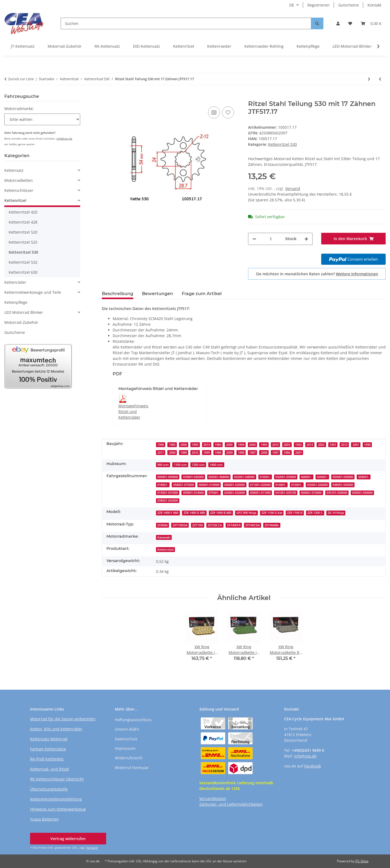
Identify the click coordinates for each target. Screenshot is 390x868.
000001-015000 (311, 493)
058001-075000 (184, 485)
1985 (172, 445)
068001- (306, 477)
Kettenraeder (219, 46)
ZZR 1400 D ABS (194, 513)
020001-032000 (235, 493)
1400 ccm (216, 465)
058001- (364, 477)
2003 (287, 445)
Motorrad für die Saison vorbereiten (63, 719)
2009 (229, 453)
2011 (161, 453)
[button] (338, 23)
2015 (275, 445)
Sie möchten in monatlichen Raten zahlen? (317, 274)
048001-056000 (343, 485)
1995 (195, 445)
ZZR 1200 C (315, 513)
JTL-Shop (362, 861)
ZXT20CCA (215, 525)
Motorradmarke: (19, 109)
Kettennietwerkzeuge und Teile (33, 292)
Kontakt (374, 5)
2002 (321, 445)
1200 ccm (198, 465)
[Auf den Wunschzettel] (228, 112)
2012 (344, 445)
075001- (214, 493)
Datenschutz (126, 739)
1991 (333, 445)
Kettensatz (14, 170)
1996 (161, 445)
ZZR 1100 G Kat (272, 513)
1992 (298, 445)
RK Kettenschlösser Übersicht (57, 779)
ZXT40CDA (253, 525)
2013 (310, 445)
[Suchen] (186, 23)
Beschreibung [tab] (118, 294)
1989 (184, 453)
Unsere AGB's (127, 729)
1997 (275, 453)
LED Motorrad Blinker (24, 312)
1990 (367, 445)
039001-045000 (193, 477)
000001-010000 (209, 485)
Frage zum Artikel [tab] (202, 294)
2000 (172, 453)
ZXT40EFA (234, 525)
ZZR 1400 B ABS (221, 513)
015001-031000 (168, 493)
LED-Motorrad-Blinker (352, 46)
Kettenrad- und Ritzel (50, 769)
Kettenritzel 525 (23, 242)
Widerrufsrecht (129, 758)
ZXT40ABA (272, 525)
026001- (322, 477)
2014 (207, 445)
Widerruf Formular (132, 768)
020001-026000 (317, 485)
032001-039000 (286, 477)
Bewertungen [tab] (157, 294)
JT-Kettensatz (23, 46)
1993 (264, 445)
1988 (218, 453)
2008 (264, 453)
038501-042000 (168, 501)
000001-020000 (235, 485)
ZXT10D (198, 525)
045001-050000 (362, 493)
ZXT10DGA (180, 525)
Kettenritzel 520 (23, 232)
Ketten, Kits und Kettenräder (56, 729)
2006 (184, 445)
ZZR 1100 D (295, 513)
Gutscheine (349, 5)
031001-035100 (286, 493)
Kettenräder (15, 282)
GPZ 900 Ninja (246, 513)
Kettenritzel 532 (23, 262)
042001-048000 (244, 477)
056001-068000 (219, 477)
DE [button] (292, 5)
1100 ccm (180, 465)
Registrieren (318, 5)
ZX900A (162, 525)
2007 (298, 453)
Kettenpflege (308, 46)
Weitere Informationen (357, 274)
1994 (241, 445)
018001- (163, 485)
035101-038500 (337, 493)
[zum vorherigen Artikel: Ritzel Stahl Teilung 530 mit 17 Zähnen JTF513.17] (380, 79)
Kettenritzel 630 (23, 272)
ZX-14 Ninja (336, 513)
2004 (252, 445)
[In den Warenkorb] (106, 97)
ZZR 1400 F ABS (168, 513)
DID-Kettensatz (147, 46)
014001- (281, 485)
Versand (293, 188)
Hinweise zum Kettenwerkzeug (58, 809)
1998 (241, 453)
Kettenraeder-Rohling (264, 46)
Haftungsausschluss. (134, 720)
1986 (287, 453)
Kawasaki (164, 537)
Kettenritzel (184, 46)
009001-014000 (193, 493)
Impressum (125, 748)
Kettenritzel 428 (23, 222)
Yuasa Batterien (44, 819)
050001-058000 (343, 477)
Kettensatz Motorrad (49, 739)
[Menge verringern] (254, 239)
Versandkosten (213, 798)
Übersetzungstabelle (49, 789)
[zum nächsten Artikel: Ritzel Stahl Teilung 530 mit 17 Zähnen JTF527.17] (369, 79)
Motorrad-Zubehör (65, 46)
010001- (265, 477)
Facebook (313, 766)
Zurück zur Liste (21, 79)
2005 (229, 445)
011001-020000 (260, 485)
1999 (207, 453)
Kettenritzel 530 (282, 144)
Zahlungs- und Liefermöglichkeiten (231, 804)
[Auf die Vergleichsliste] (214, 112)
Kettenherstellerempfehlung (56, 799)
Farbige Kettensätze (48, 749)
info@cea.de (64, 138)
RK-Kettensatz (107, 46)
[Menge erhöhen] (306, 239)
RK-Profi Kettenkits (47, 759)
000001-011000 (260, 493)
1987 (252, 453)
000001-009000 (168, 477)
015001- (297, 485)
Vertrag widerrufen (68, 839)
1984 (218, 445)
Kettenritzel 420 (23, 212)
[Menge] (271, 239)
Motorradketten (19, 180)
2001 (356, 445)
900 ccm (163, 465)
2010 (195, 453)
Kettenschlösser (19, 190)
